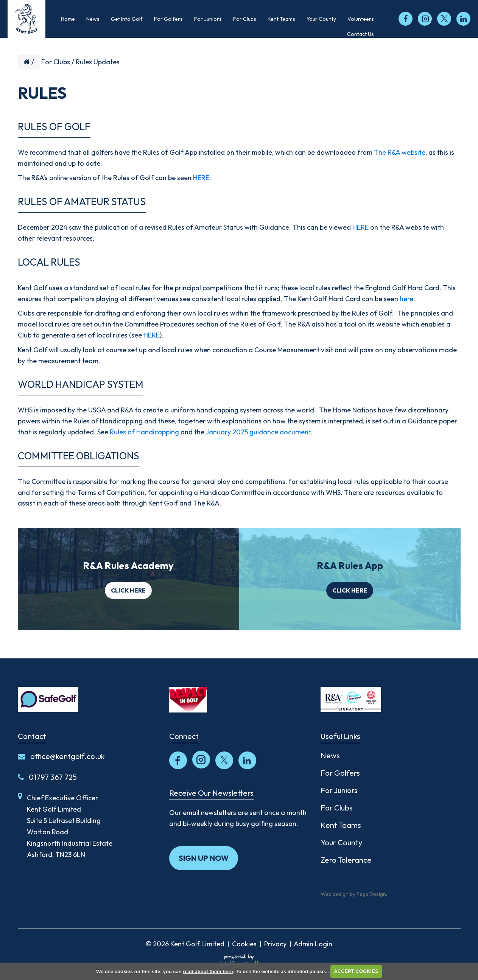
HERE (201, 178)
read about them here (208, 971)
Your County (341, 842)
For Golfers (340, 773)
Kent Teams (341, 825)
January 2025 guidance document (258, 432)
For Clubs (56, 62)
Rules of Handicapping (144, 432)
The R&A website (400, 152)
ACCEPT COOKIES (356, 971)
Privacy (275, 944)
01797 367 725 (47, 777)
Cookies (244, 944)
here (406, 299)
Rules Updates (98, 62)
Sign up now (204, 858)
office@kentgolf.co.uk (61, 756)
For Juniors (339, 790)
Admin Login (313, 944)
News (330, 755)
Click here (128, 590)
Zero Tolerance (346, 860)
